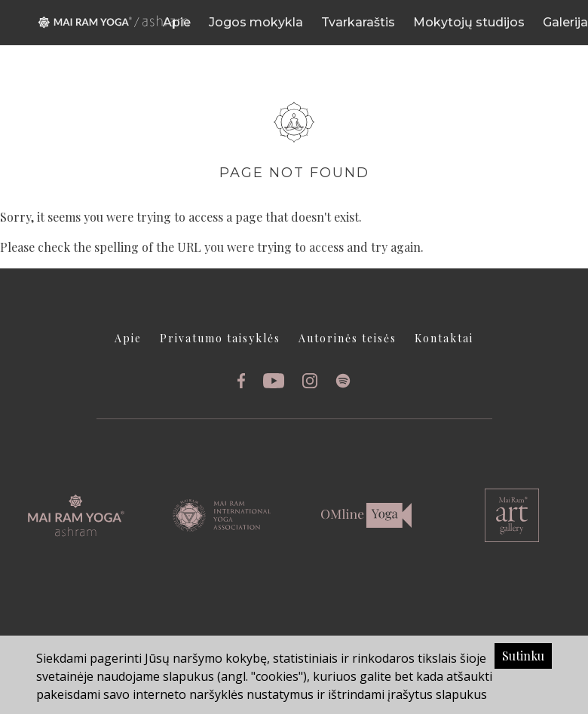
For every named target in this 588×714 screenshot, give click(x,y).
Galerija (565, 22)
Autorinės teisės (348, 338)
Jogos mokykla (256, 22)
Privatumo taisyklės (220, 338)
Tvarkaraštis (358, 22)
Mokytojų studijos (469, 22)
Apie (177, 22)
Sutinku (523, 656)
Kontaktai (444, 338)
